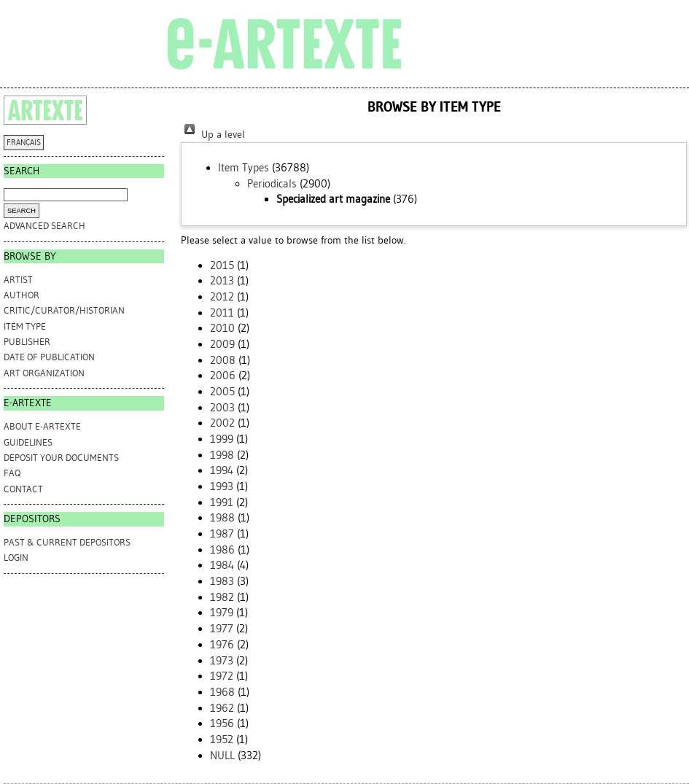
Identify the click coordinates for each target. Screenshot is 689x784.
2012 (222, 297)
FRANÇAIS (24, 143)
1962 (222, 708)
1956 (222, 723)
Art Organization (44, 373)
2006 (223, 376)
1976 (222, 645)
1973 (222, 661)
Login (16, 558)
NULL (222, 756)
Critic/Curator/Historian (64, 310)
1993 (222, 486)
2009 (222, 344)
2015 (222, 265)
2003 (222, 408)
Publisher (27, 342)
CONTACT (23, 489)
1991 (222, 502)
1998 (222, 455)
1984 (222, 565)
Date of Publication (49, 357)
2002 (222, 423)
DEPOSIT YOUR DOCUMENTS (61, 458)
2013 (222, 281)
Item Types (244, 168)
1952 (222, 740)
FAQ (12, 473)
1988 (222, 518)
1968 (222, 692)
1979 (222, 613)
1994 (222, 470)
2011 (222, 313)
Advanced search (44, 226)
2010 (222, 328)
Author (22, 295)
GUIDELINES (28, 442)
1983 (222, 581)
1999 (222, 439)
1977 (222, 629)
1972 (222, 676)
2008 (223, 360)
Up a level (213, 135)
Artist (18, 280)
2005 (222, 392)
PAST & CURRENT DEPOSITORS (67, 542)
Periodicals (272, 184)
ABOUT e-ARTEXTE (42, 426)
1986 (222, 550)
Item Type (25, 326)
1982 (222, 597)
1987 (222, 534)
